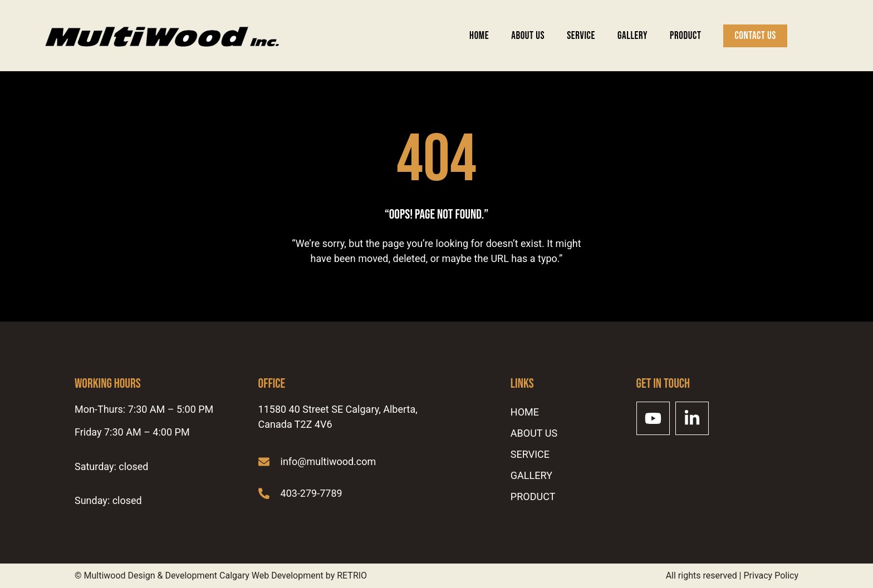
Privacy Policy (771, 575)
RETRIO (352, 575)
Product (685, 36)
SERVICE (581, 36)
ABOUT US (528, 36)
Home (479, 36)
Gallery (632, 36)
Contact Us (755, 36)
